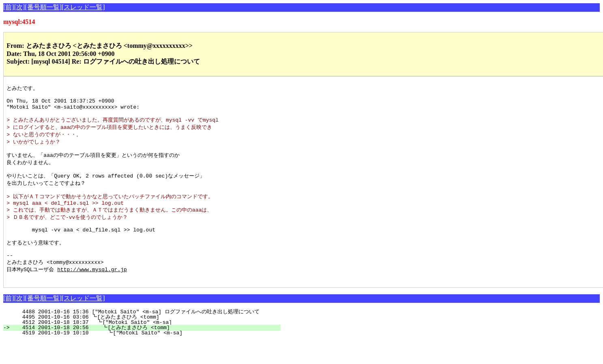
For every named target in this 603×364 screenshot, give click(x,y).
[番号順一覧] (43, 7)
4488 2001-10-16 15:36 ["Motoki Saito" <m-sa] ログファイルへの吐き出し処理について (142, 335)
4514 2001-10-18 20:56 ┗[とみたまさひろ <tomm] (145, 351)
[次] (20, 7)
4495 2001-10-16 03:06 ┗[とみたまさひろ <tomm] (146, 340)
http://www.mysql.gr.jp (92, 291)
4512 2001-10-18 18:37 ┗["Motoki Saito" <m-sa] (150, 345)
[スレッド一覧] (83, 7)
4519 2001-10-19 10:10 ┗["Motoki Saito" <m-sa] (149, 356)
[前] (9, 7)
